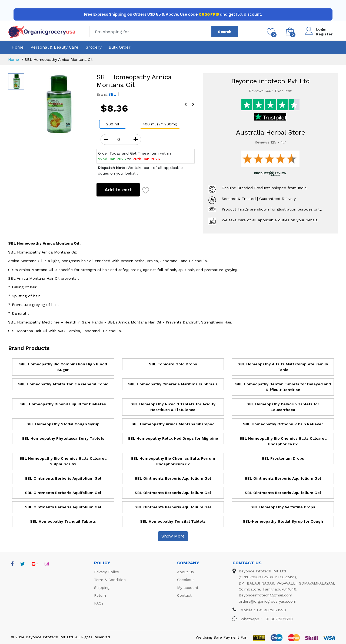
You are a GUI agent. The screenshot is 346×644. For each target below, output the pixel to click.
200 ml (113, 124)
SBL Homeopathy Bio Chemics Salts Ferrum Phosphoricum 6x (173, 461)
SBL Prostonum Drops (283, 458)
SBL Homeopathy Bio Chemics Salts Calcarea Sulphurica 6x (63, 461)
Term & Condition (110, 580)
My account (188, 588)
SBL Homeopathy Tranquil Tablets (63, 521)
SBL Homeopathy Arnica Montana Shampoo (173, 424)
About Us (185, 572)
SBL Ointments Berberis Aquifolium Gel (63, 478)
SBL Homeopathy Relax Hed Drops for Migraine (173, 438)
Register (324, 34)
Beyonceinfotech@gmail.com (265, 595)
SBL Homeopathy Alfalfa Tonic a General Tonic (63, 384)
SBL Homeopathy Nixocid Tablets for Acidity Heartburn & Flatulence (173, 407)
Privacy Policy (107, 572)
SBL (112, 94)
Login (321, 29)
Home (18, 47)
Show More (173, 536)
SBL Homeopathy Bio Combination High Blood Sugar (63, 367)
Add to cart (118, 190)
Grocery (94, 47)
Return (100, 595)
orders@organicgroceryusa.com (267, 601)
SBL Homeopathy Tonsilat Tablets (173, 521)
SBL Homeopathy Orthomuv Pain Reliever (283, 424)
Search (225, 32)
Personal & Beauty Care (54, 47)
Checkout (186, 580)
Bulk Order (120, 47)
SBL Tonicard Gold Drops (173, 364)
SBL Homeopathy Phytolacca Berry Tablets (63, 438)
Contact (184, 595)
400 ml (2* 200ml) (160, 124)
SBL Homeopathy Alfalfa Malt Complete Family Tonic (283, 367)
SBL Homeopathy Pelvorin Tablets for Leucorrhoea (283, 407)
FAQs (99, 603)
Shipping (102, 588)
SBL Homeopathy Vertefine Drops (283, 507)
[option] (58, 104)
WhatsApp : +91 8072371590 (263, 619)
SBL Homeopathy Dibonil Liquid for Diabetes (63, 404)
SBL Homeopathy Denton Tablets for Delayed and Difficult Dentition (283, 387)
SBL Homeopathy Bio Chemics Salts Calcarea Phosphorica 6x (283, 441)
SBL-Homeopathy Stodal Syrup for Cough (283, 521)
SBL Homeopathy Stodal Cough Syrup (63, 424)
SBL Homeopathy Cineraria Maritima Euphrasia (173, 384)
